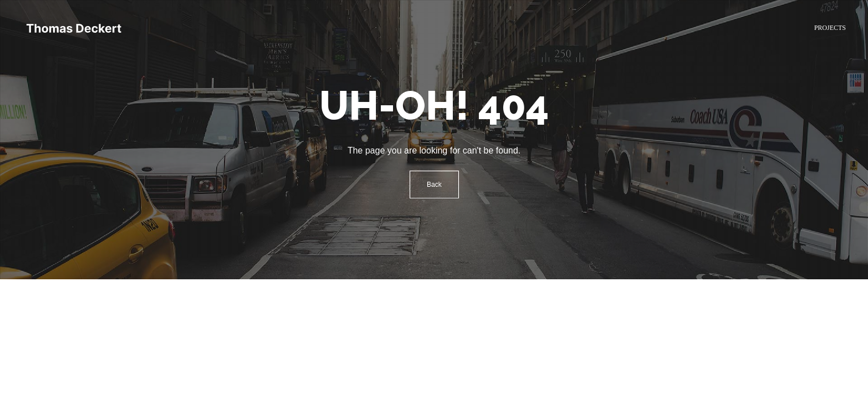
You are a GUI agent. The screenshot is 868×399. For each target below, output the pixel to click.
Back (434, 185)
